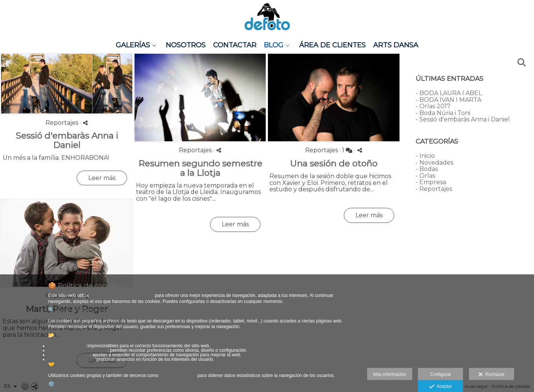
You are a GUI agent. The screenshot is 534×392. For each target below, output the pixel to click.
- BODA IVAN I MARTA (449, 100)
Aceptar (441, 387)
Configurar (440, 374)
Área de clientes (332, 45)
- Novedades (434, 163)
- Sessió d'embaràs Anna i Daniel (463, 119)
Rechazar (492, 375)
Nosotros (186, 45)
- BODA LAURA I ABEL (449, 93)
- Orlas (425, 176)
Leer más (102, 178)
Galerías (133, 45)
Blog (274, 45)
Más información (390, 374)
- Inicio (425, 156)
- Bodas (427, 169)
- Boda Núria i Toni (443, 113)
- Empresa (431, 182)
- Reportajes (434, 189)
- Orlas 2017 (433, 106)
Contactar (235, 45)
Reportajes (62, 123)
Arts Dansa (396, 45)
